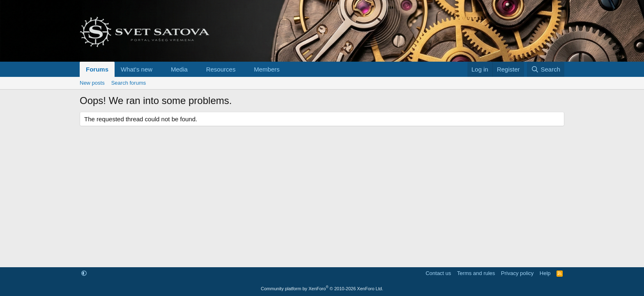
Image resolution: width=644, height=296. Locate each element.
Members (267, 69)
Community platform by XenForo (322, 289)
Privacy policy (517, 273)
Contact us (438, 273)
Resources (221, 69)
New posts (92, 83)
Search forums (129, 83)
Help (545, 273)
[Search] (546, 69)
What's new (137, 69)
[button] (159, 69)
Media (179, 69)
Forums (97, 69)
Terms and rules (476, 273)
